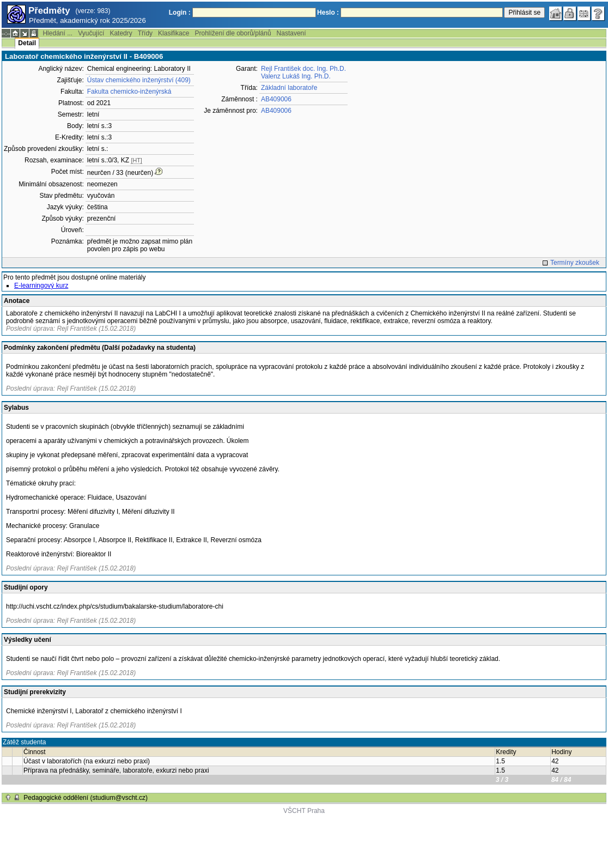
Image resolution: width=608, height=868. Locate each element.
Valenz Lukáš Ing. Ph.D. (296, 76)
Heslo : (328, 13)
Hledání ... (57, 33)
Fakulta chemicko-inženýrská (129, 92)
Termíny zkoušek (575, 263)
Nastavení (291, 33)
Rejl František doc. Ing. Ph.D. (303, 69)
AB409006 (276, 99)
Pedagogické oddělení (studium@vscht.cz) (86, 798)
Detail (27, 43)
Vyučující (91, 33)
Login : (180, 13)
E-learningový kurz (41, 286)
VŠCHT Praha (304, 811)
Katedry (121, 33)
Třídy (145, 33)
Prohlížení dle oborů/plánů (233, 33)
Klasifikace (174, 33)
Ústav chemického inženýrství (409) (139, 80)
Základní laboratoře (289, 88)
